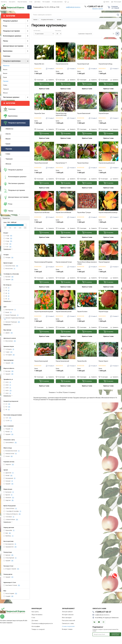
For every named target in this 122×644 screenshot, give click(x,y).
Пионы (16, 41)
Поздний (8, 429)
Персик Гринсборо (83, 163)
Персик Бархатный (83, 64)
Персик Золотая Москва (42, 212)
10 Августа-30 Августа (12, 514)
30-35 (8, 391)
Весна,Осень (9, 269)
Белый (8, 312)
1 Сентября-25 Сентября (12, 511)
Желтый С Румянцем (12, 322)
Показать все (8, 249)
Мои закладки (67, 618)
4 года (8, 241)
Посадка (9, 258)
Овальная (9, 498)
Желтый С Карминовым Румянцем (14, 319)
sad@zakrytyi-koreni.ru (73, 7)
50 (7, 299)
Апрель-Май (9, 530)
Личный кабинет (67, 612)
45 (7, 296)
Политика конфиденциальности (42, 623)
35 (7, 291)
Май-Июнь (9, 536)
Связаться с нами (68, 623)
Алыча (5, 69)
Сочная (8, 456)
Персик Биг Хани (40, 113)
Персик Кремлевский (62, 361)
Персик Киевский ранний (64, 312)
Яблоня (5, 93)
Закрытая (9, 465)
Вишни (5, 73)
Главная (35, 20)
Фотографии (46, 2)
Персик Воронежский (41, 163)
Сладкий (9, 596)
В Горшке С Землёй (11, 569)
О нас (31, 2)
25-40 (7, 388)
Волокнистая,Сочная (12, 451)
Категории (9, 103)
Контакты (4, 2)
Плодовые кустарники (16, 31)
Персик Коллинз (82, 312)
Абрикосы (6, 66)
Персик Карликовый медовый (44, 312)
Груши (5, 77)
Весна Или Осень (11, 266)
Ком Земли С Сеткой (12, 585)
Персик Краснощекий (41, 361)
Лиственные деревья (16, 97)
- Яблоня (7, 164)
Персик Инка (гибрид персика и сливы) (87, 263)
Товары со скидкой (38, 629)
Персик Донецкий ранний (107, 163)
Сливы (5, 85)
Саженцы (7, 56)
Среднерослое (10, 547)
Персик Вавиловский (84, 113)
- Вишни (7, 139)
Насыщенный (10, 478)
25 (7, 288)
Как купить (12, 2)
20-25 (7, 382)
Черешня (6, 89)
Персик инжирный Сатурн (64, 262)
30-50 (7, 393)
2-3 (7, 404)
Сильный (8, 481)
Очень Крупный (10, 558)
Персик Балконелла (62, 64)
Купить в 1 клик (44, 89)
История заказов (68, 615)
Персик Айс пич (39, 64)
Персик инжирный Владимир (43, 262)
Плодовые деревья (16, 21)
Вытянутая (9, 492)
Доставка (37, 2)
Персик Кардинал (104, 262)
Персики (6, 81)
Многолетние (10, 341)
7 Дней (8, 352)
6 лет (8, 247)
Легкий (8, 476)
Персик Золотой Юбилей (63, 212)
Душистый (9, 473)
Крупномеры (16, 51)
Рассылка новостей (68, 621)
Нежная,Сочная (10, 454)
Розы (16, 26)
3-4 (7, 407)
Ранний (8, 432)
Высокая (9, 277)
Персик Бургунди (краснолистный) (61, 114)
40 (7, 293)
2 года (8, 236)
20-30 (7, 385)
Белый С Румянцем (11, 315)
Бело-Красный (10, 310)
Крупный (9, 555)
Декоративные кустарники (16, 46)
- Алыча (7, 134)
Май (7, 533)
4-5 (7, 410)
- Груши (7, 144)
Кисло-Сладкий (10, 594)
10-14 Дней (9, 355)
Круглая (8, 495)
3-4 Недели (9, 349)
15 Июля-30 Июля (11, 520)
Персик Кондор (103, 312)
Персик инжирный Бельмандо (108, 212)
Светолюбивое (10, 443)
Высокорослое (10, 544)
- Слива (7, 154)
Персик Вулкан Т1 (61, 163)
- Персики (8, 149)
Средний (9, 434)
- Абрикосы (8, 129)
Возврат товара (67, 629)
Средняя (9, 280)
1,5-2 (7, 418)
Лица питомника (22, 2)
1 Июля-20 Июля (10, 509)
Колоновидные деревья (16, 36)
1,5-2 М (8, 421)
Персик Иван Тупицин (84, 212)
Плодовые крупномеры (16, 61)
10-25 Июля (9, 517)
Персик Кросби (82, 361)
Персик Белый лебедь (106, 64)
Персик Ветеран (104, 113)
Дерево (8, 333)
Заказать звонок (98, 9)
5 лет (8, 244)
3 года (8, 239)
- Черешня (8, 159)
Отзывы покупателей (68, 626)
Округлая (9, 500)
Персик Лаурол (103, 361)
